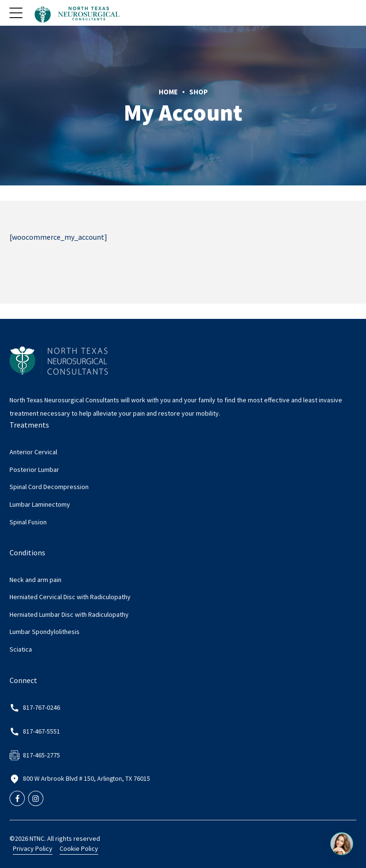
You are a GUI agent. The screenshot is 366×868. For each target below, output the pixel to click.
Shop (198, 92)
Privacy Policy (33, 848)
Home (168, 92)
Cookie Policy (79, 848)
